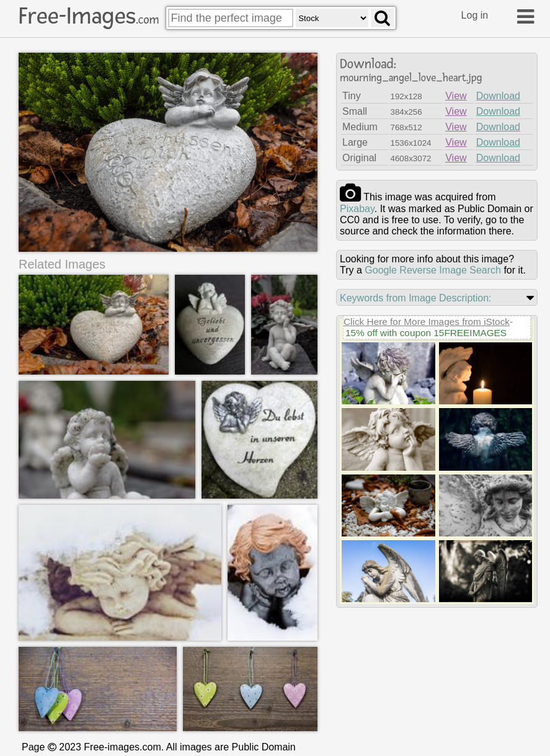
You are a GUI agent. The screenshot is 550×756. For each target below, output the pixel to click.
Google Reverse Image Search (433, 270)
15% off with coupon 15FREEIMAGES (426, 333)
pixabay (357, 209)
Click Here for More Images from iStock (427, 322)
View (456, 96)
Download (498, 96)
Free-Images (89, 16)
